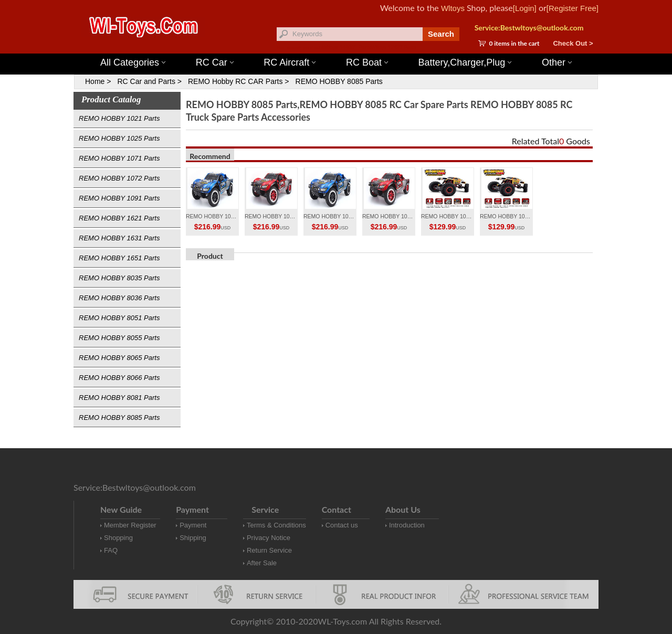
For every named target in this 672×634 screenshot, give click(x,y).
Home (95, 81)
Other (557, 62)
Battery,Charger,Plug (465, 62)
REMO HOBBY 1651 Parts (119, 258)
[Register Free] (573, 8)
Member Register (130, 525)
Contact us (342, 525)
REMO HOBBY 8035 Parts (119, 278)
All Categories (133, 62)
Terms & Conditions (276, 525)
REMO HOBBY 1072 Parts (119, 178)
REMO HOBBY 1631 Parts (119, 238)
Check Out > (573, 43)
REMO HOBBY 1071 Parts (119, 158)
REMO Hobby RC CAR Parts (235, 81)
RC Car (215, 62)
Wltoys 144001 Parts (346, 47)
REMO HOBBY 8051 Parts (119, 318)
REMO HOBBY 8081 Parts (119, 398)
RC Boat (367, 62)
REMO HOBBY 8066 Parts (119, 378)
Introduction (407, 525)
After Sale (262, 563)
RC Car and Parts (146, 81)
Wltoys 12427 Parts (393, 47)
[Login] (525, 8)
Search (441, 34)
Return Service (269, 550)
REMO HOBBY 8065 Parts (119, 358)
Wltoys (453, 8)
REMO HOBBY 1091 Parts (119, 198)
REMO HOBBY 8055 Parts (119, 338)
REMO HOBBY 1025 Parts (119, 138)
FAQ (111, 550)
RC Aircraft (290, 62)
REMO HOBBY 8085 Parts (339, 81)
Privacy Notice (269, 538)
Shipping (193, 538)
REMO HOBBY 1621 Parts (119, 218)
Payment (193, 525)
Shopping (118, 538)
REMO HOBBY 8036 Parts (119, 298)
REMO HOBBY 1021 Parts (119, 118)
